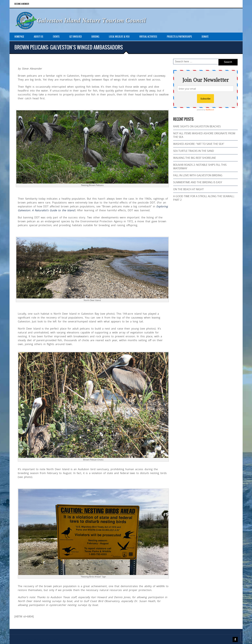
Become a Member (22, 4)
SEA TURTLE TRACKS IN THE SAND (194, 151)
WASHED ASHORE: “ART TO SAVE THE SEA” (199, 144)
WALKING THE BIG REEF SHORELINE (195, 158)
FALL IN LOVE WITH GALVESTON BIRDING (198, 175)
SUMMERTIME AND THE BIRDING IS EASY (198, 182)
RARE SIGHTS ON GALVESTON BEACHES (197, 126)
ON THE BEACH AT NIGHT (188, 189)
